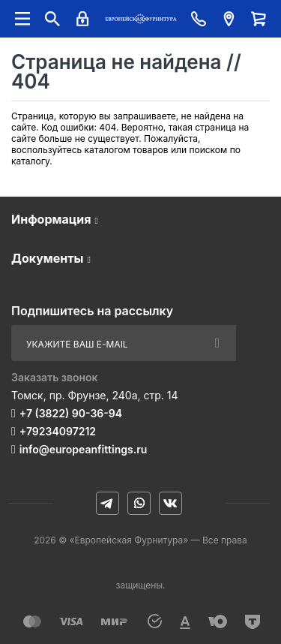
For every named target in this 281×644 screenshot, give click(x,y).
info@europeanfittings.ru (83, 449)
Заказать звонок (55, 377)
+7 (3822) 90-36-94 (71, 413)
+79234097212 (58, 431)
